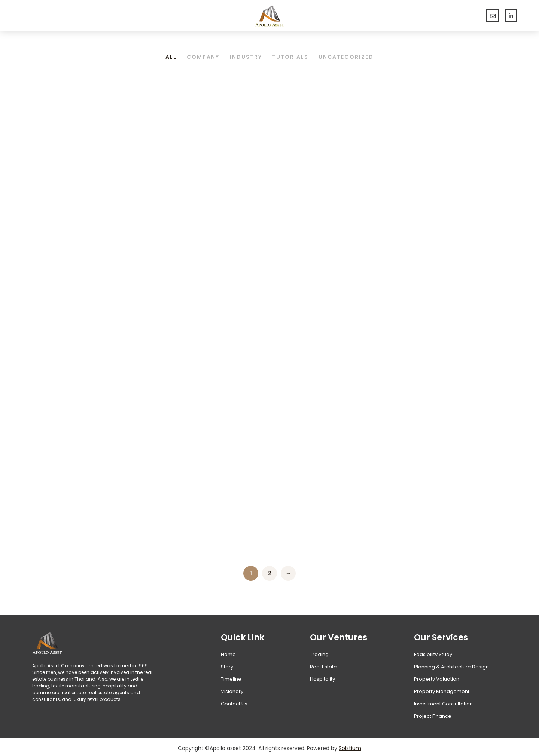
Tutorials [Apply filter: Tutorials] (291, 54)
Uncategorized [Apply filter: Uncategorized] (348, 54)
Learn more (57, 287)
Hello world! (61, 203)
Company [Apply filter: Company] (202, 54)
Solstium (350, 745)
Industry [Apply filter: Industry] (246, 54)
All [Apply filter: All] (169, 54)
